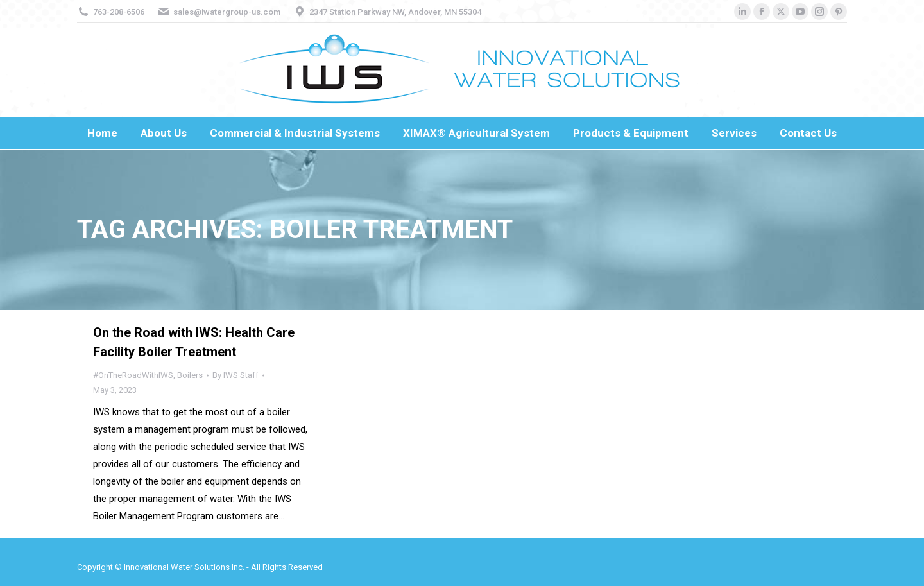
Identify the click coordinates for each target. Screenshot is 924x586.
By (235, 375)
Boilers (190, 375)
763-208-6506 (119, 12)
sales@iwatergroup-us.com (227, 12)
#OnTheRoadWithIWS (133, 375)
